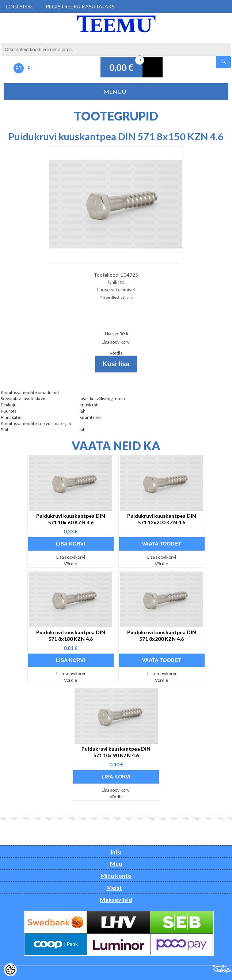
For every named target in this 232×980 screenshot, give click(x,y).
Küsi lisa (116, 364)
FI (30, 68)
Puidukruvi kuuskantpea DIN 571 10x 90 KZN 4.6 (116, 752)
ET (19, 68)
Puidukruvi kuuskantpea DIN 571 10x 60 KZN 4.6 (71, 519)
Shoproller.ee (223, 969)
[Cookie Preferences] (10, 970)
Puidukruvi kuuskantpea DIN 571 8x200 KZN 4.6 (162, 636)
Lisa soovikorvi (116, 342)
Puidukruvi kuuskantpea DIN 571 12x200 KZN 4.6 (162, 519)
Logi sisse (20, 6)
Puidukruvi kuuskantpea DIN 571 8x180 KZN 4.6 (71, 636)
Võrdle (116, 353)
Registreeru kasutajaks (80, 6)
